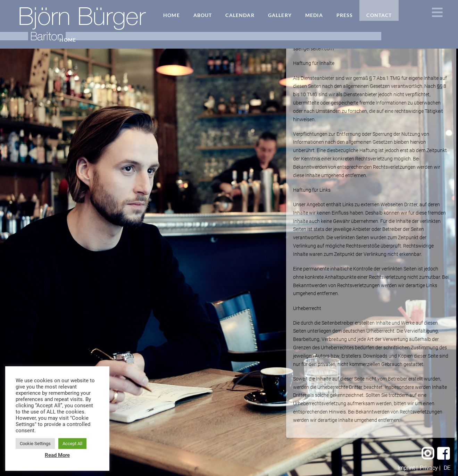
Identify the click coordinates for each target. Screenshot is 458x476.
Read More (57, 455)
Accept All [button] (72, 444)
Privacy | (430, 468)
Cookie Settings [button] (35, 444)
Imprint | (408, 468)
